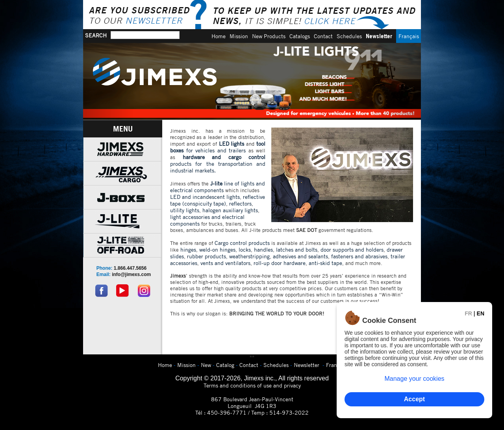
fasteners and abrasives (359, 256)
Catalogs (300, 36)
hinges (188, 249)
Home (219, 36)
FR (468, 313)
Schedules (349, 36)
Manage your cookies (414, 379)
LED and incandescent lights (205, 197)
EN (481, 313)
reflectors (240, 203)
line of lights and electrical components (218, 187)
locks (245, 249)
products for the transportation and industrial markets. (218, 164)
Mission (239, 36)
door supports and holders (352, 249)
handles (263, 249)
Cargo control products (242, 243)
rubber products (207, 256)
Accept (414, 399)
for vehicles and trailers (218, 147)
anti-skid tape (325, 263)
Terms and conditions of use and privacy (252, 385)
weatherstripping (249, 256)
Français (409, 36)
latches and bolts (297, 249)
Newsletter (379, 36)
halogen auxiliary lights (230, 210)
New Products (269, 36)
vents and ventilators (225, 263)
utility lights (185, 210)
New (206, 365)
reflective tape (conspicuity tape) (218, 200)
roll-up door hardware (280, 263)
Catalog (225, 365)
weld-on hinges (217, 249)
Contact (323, 36)
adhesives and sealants (300, 256)
